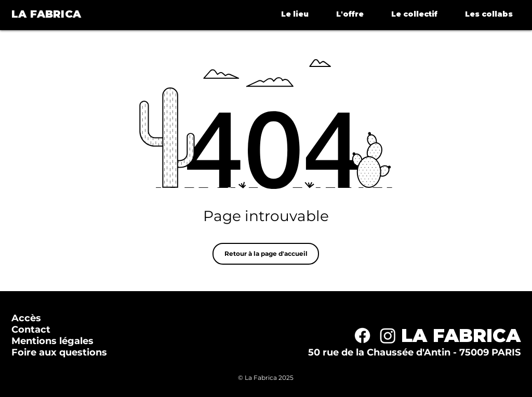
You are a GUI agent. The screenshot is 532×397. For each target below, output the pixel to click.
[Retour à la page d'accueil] (266, 254)
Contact (31, 330)
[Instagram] (388, 336)
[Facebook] (362, 336)
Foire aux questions (59, 352)
